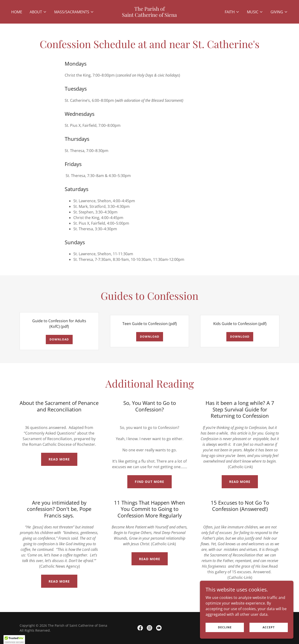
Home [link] (17, 12)
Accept (269, 627)
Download (59, 339)
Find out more (149, 482)
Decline (225, 627)
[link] (150, 15)
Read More (59, 459)
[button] (38, 12)
